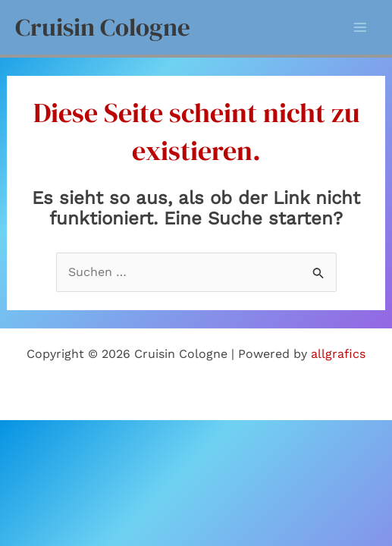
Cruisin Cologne (103, 27)
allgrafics (338, 354)
